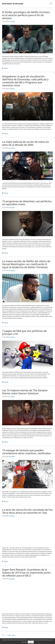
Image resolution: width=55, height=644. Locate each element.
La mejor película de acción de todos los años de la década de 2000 (26, 143)
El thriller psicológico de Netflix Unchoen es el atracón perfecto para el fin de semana (26, 15)
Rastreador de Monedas (13, 4)
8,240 (9, 635)
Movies (6, 68)
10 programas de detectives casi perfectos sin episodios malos (27, 203)
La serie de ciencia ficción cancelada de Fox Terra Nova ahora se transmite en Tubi (27, 511)
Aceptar (31, 642)
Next (14, 635)
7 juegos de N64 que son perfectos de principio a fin (24, 332)
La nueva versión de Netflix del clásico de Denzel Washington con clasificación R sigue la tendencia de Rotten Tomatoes (26, 264)
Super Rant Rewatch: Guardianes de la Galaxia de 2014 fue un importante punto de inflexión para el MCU (26, 573)
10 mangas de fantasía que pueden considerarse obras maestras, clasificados (26, 452)
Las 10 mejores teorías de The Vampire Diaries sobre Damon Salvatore (25, 392)
